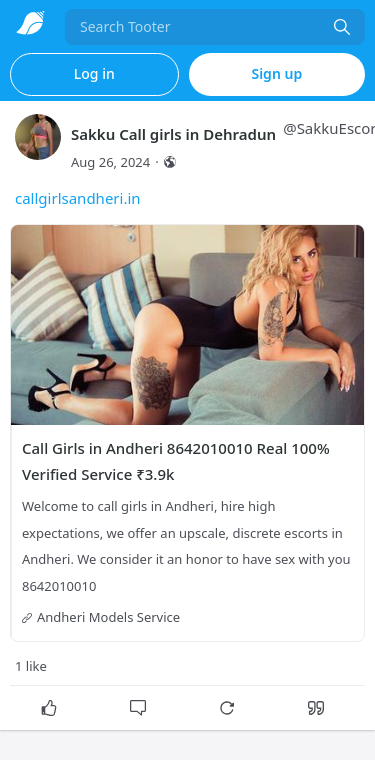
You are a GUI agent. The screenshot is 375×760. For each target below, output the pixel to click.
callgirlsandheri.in (78, 198)
